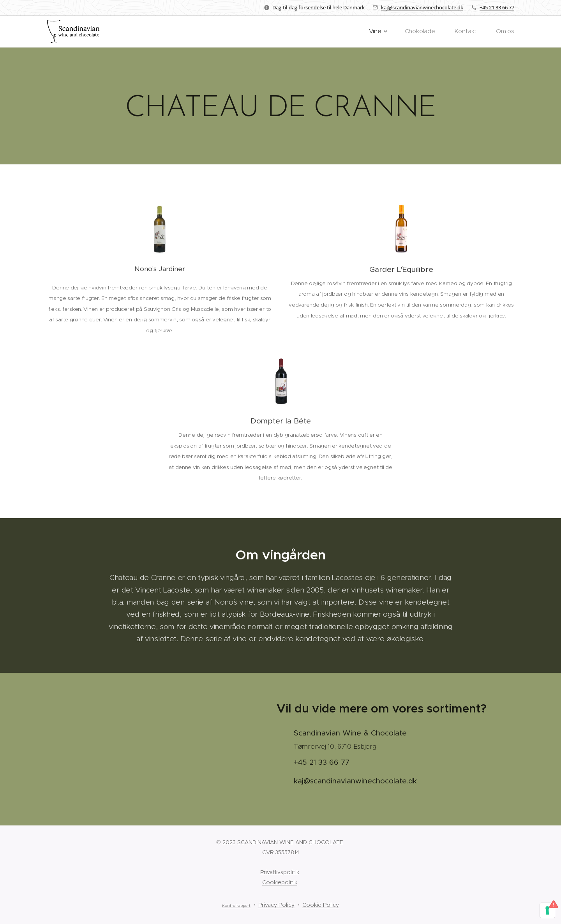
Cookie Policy (321, 905)
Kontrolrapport (236, 906)
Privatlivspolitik (280, 872)
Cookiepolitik (280, 882)
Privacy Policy (276, 905)
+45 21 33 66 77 (497, 7)
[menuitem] (388, 32)
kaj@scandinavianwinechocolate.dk (422, 7)
